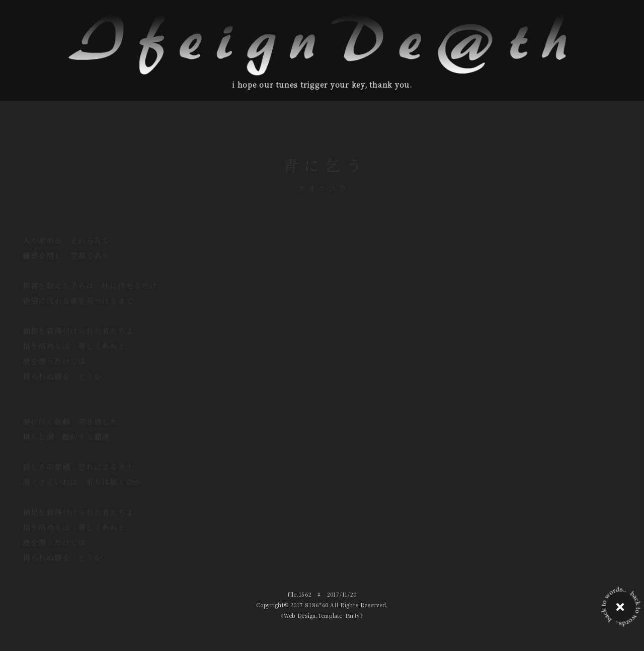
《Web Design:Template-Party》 (322, 616)
